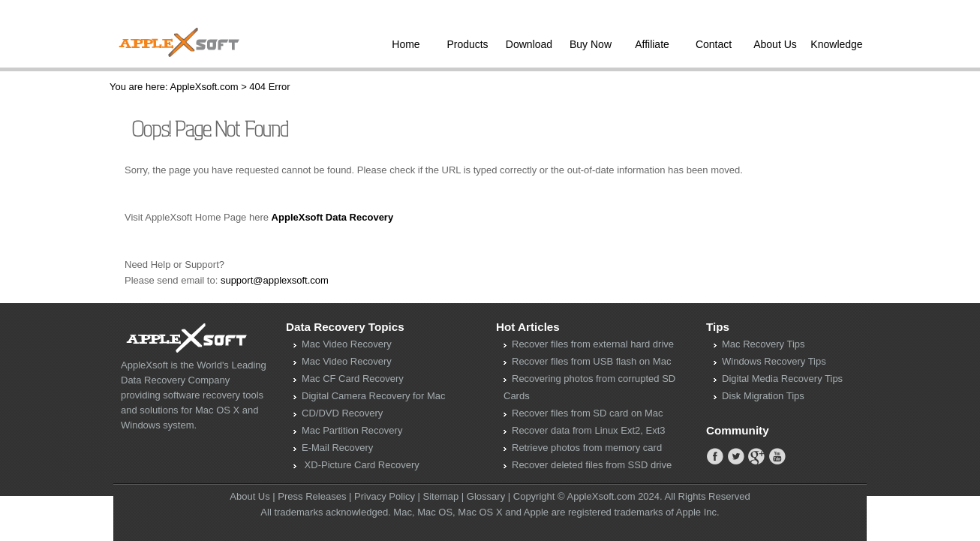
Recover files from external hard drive (593, 344)
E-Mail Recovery (337, 448)
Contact (714, 44)
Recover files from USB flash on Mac (591, 361)
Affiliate (652, 44)
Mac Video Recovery (347, 344)
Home (406, 44)
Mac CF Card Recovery (353, 379)
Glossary (486, 496)
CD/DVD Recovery (342, 413)
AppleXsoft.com (204, 87)
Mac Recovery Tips (764, 344)
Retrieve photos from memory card (587, 448)
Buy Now (591, 44)
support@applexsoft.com (275, 280)
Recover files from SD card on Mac (588, 413)
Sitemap (441, 496)
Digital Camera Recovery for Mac (373, 396)
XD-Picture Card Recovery (361, 465)
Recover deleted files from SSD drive (592, 465)
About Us (775, 44)
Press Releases (312, 496)
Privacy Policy (385, 496)
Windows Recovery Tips (774, 361)
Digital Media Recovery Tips (782, 379)
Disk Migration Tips (763, 396)
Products (467, 44)
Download (529, 44)
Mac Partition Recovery (352, 430)
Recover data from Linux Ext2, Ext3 (588, 430)
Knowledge (836, 44)
